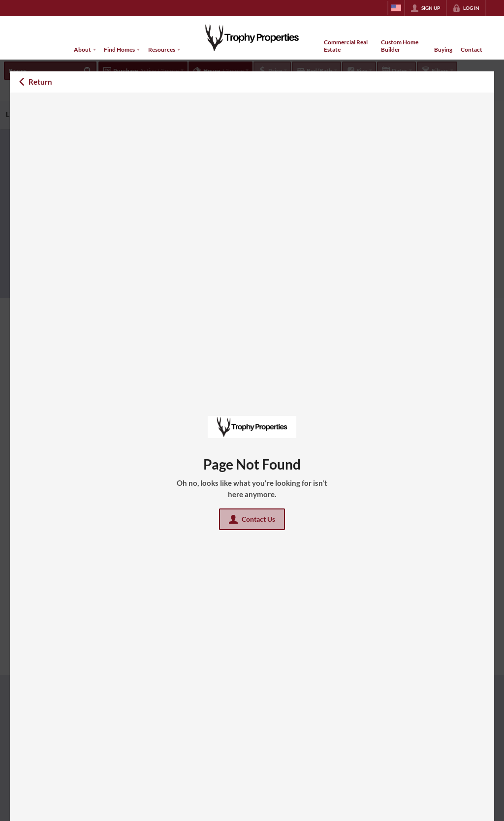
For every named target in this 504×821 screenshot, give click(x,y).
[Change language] (396, 8)
